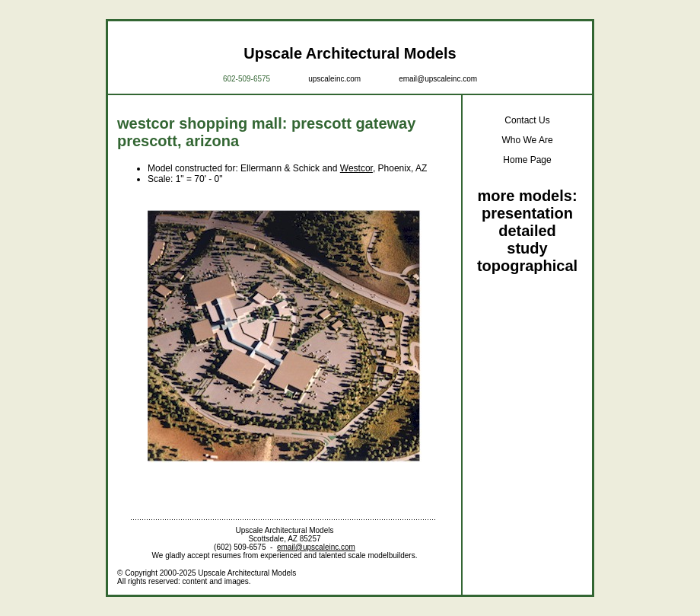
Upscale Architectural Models (350, 53)
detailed (527, 231)
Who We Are (527, 140)
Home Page (527, 160)
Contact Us (527, 120)
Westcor (356, 168)
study (527, 248)
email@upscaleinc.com (438, 79)
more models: (527, 196)
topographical (527, 266)
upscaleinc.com (334, 79)
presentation (527, 213)
